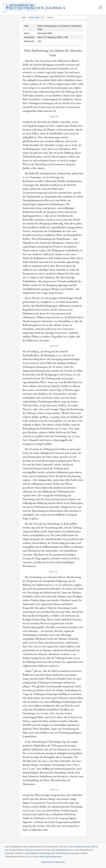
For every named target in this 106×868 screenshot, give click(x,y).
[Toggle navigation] (100, 7)
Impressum (60, 862)
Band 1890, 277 (37, 17)
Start (24, 17)
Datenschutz (47, 862)
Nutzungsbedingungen (51, 856)
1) (32, 670)
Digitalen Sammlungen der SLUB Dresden (49, 853)
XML (40, 41)
